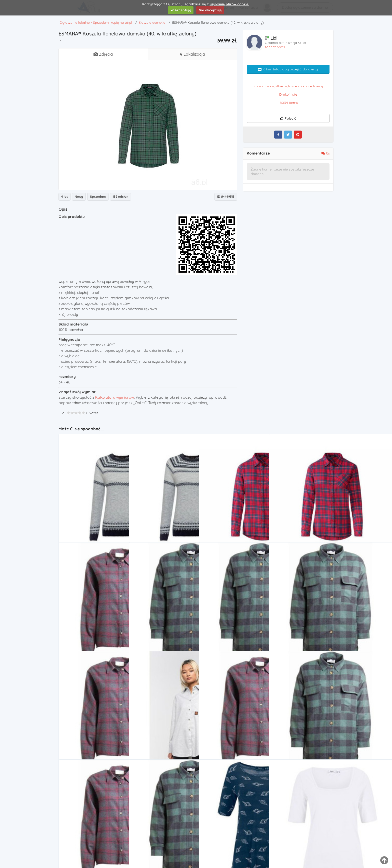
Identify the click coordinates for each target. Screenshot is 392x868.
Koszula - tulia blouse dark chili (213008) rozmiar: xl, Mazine (92, 619)
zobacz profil (275, 47)
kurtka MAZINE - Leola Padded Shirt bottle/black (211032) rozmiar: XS (162, 836)
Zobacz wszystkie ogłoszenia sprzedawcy (288, 86)
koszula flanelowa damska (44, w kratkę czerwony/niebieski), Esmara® (302, 510)
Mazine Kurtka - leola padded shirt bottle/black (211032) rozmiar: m (302, 619)
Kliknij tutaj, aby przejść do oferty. (288, 69)
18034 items (288, 103)
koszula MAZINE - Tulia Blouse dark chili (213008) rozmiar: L (92, 728)
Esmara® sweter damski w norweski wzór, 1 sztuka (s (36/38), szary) (92, 510)
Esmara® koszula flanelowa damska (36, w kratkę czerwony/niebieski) (232, 510)
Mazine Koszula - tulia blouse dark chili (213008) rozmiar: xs (232, 728)
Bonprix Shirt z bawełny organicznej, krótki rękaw (302, 836)
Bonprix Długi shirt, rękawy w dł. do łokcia (232, 836)
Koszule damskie (77, 517)
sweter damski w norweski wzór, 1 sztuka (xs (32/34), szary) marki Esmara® (162, 510)
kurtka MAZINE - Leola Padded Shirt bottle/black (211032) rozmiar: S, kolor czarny (232, 619)
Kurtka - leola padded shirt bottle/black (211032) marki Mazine (302, 728)
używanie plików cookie (229, 4)
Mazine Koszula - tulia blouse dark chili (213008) (92, 836)
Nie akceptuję (210, 10)
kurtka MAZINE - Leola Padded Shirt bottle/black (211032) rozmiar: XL (162, 619)
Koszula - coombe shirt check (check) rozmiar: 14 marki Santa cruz (162, 728)
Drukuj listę (288, 94)
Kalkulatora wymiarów (115, 397)
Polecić (288, 118)
